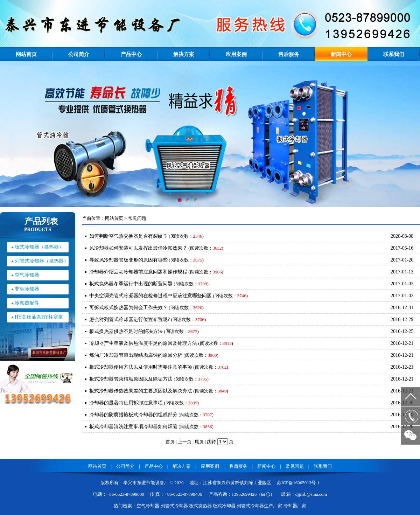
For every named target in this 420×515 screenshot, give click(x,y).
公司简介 (79, 54)
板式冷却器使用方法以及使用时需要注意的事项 (141, 367)
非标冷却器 (27, 289)
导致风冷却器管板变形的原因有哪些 (128, 260)
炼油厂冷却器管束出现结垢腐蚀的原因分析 (136, 355)
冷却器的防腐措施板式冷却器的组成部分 (133, 415)
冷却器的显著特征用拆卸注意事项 (126, 403)
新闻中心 (341, 54)
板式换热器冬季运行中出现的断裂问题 (131, 284)
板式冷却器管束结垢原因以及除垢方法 (131, 379)
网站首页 (26, 54)
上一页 (185, 442)
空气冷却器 (27, 275)
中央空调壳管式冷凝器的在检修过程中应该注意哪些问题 (150, 296)
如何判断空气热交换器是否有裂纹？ (128, 236)
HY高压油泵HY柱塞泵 (39, 317)
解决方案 (184, 54)
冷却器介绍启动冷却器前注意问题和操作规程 (138, 272)
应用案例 (236, 54)
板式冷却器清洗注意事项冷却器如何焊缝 (133, 427)
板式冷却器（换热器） (39, 247)
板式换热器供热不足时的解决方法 (126, 331)
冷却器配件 (27, 303)
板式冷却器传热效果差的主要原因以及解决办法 (141, 391)
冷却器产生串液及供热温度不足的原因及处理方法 (143, 343)
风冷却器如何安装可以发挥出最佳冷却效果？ (138, 248)
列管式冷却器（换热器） (42, 261)
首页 (170, 442)
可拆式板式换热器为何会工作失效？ (128, 308)
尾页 (199, 442)
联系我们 (394, 54)
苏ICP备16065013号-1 (298, 483)
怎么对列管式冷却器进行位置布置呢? (129, 319)
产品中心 (131, 54)
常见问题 (295, 466)
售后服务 (289, 54)
